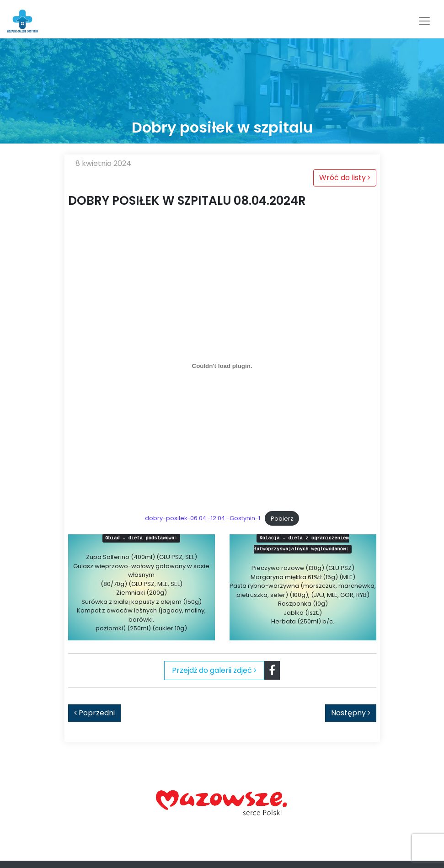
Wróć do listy (345, 178)
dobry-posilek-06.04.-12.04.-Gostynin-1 (203, 519)
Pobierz (282, 519)
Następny (351, 713)
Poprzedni (94, 713)
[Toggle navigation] (424, 21)
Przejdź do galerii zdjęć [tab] (214, 670)
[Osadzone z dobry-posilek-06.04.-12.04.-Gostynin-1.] (222, 366)
